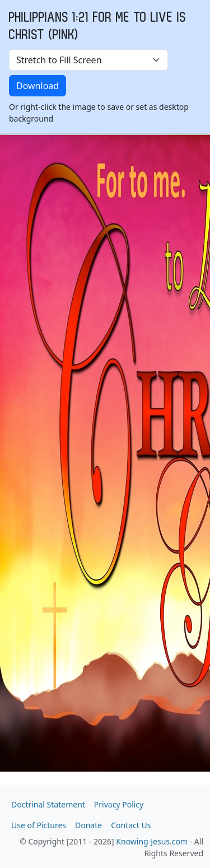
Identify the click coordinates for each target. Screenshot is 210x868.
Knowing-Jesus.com (152, 841)
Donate (88, 825)
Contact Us (131, 825)
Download (38, 86)
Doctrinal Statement (48, 804)
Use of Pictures (39, 825)
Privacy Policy (119, 804)
